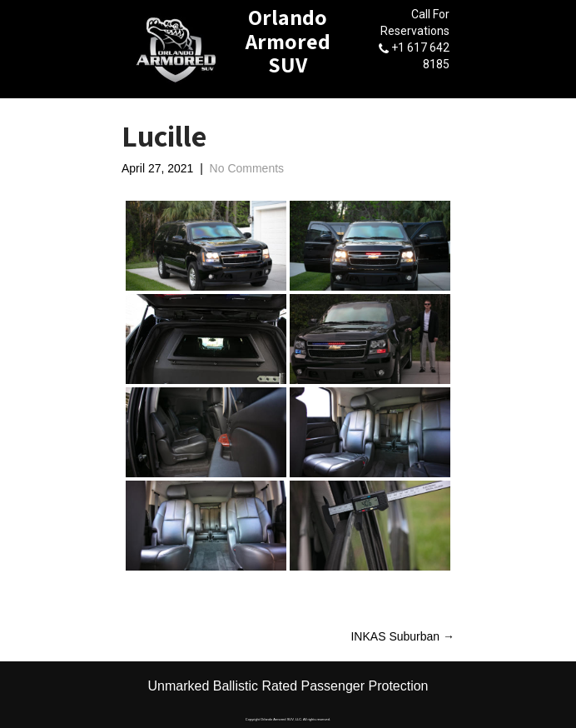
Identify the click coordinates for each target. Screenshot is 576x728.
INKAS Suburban (402, 636)
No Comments (247, 168)
